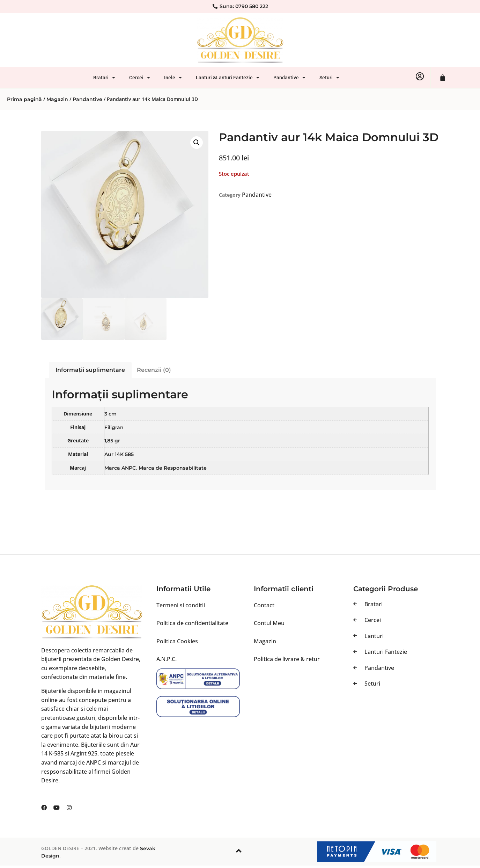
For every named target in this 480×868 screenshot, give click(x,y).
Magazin (57, 99)
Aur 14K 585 (119, 454)
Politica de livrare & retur (287, 659)
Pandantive (289, 78)
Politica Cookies (177, 641)
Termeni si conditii (181, 605)
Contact (264, 605)
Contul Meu (269, 623)
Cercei (140, 78)
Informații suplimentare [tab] (90, 370)
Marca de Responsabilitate (173, 468)
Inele (173, 78)
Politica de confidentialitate (192, 623)
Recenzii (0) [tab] (154, 370)
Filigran (114, 427)
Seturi (329, 78)
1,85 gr (112, 441)
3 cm (110, 414)
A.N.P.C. (167, 659)
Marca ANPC (120, 468)
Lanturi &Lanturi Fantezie (228, 78)
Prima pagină (24, 99)
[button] (197, 143)
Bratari (104, 78)
